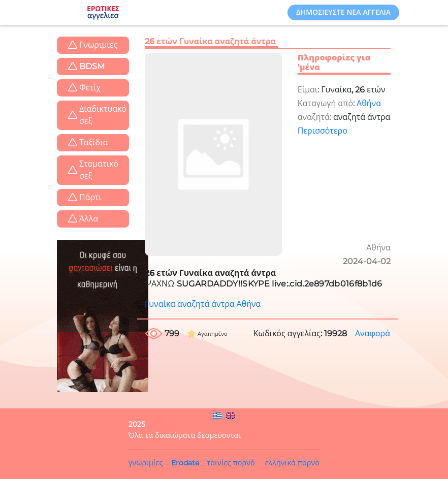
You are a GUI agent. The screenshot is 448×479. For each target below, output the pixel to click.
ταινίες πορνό (231, 463)
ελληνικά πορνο (292, 463)
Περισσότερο (323, 131)
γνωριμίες (146, 463)
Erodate (185, 463)
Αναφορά (373, 333)
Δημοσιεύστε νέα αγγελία (343, 12)
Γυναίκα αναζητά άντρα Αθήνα (203, 304)
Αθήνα (369, 103)
